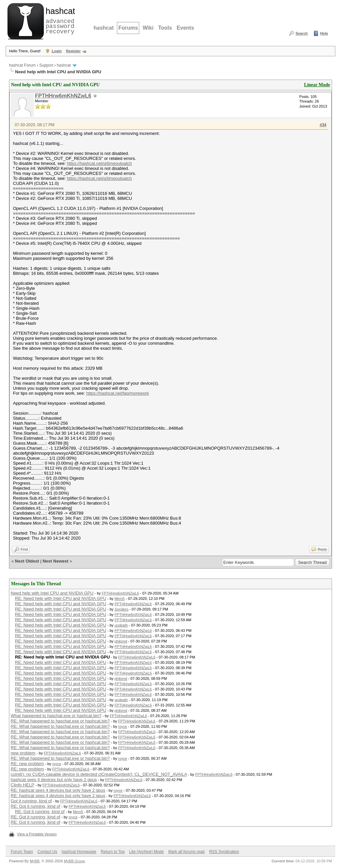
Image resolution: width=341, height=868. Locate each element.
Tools (165, 28)
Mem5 (120, 599)
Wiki (148, 28)
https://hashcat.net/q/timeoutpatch (99, 163)
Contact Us (47, 852)
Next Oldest (27, 561)
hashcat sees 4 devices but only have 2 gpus (54, 780)
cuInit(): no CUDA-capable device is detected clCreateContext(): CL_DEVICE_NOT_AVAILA (99, 774)
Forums (128, 28)
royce (123, 726)
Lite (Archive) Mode (147, 852)
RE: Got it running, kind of (35, 806)
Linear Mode (317, 85)
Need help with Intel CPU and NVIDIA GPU (52, 593)
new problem (23, 753)
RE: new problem (27, 764)
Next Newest (55, 561)
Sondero (122, 609)
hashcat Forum (22, 65)
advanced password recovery (59, 20)
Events (185, 28)
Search (302, 33)
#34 (323, 125)
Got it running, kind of (31, 801)
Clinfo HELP (22, 785)
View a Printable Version (37, 834)
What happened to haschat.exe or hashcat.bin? (56, 716)
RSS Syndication (224, 852)
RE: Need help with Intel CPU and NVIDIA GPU (61, 598)
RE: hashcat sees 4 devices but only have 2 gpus (58, 790)
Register (73, 51)
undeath (121, 625)
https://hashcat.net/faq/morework (118, 393)
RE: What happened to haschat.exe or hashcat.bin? (60, 721)
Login (57, 51)
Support (46, 65)
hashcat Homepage (79, 852)
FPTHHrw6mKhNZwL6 (63, 96)
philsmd (121, 641)
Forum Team (22, 852)
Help (324, 33)
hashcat (104, 28)
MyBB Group (74, 861)
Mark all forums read (186, 852)
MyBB (34, 861)
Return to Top (113, 852)
